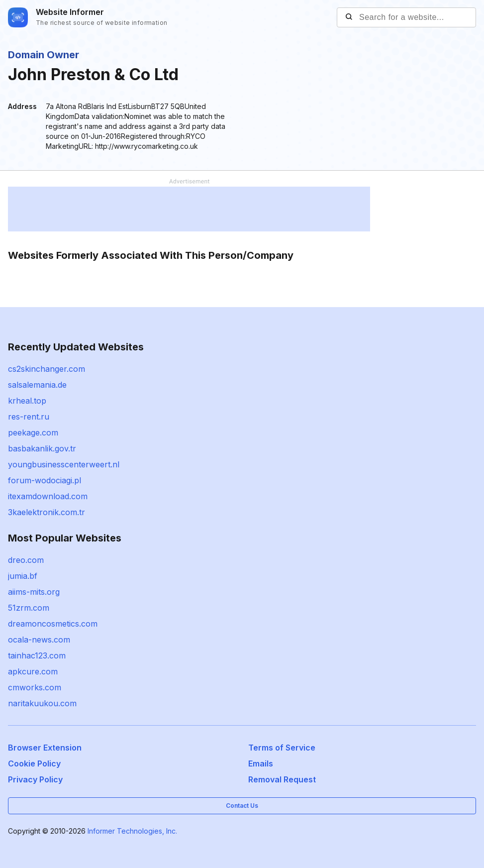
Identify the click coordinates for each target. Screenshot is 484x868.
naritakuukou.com (42, 703)
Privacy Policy (35, 779)
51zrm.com (29, 608)
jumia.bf (23, 576)
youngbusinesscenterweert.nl (64, 464)
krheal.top (27, 401)
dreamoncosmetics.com (53, 624)
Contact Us (242, 806)
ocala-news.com (39, 640)
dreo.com (26, 560)
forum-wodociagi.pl (45, 480)
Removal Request (282, 779)
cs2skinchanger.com (47, 369)
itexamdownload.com (48, 496)
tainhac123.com (37, 655)
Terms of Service (282, 748)
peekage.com (33, 433)
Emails (261, 763)
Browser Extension (45, 748)
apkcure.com (33, 671)
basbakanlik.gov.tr (42, 448)
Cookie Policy (34, 763)
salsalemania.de (37, 385)
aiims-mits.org (34, 592)
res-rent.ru (29, 417)
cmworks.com (35, 687)
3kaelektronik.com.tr (47, 512)
